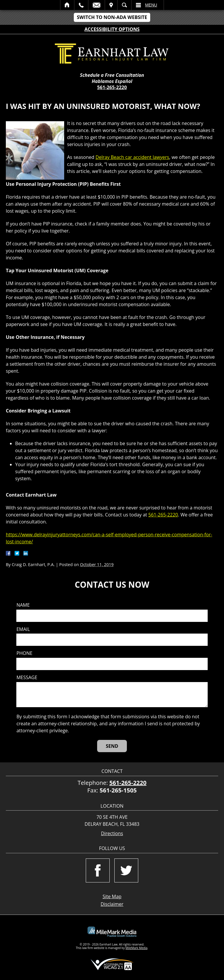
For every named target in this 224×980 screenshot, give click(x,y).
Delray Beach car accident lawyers (132, 157)
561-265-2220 (112, 87)
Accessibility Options (112, 29)
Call (81, 5)
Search (124, 5)
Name (23, 605)
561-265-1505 (118, 790)
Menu (151, 5)
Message (27, 678)
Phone (24, 653)
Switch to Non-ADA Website (112, 17)
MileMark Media (136, 948)
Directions (112, 834)
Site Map (112, 896)
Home (67, 5)
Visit (111, 5)
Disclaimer (112, 904)
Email (97, 5)
